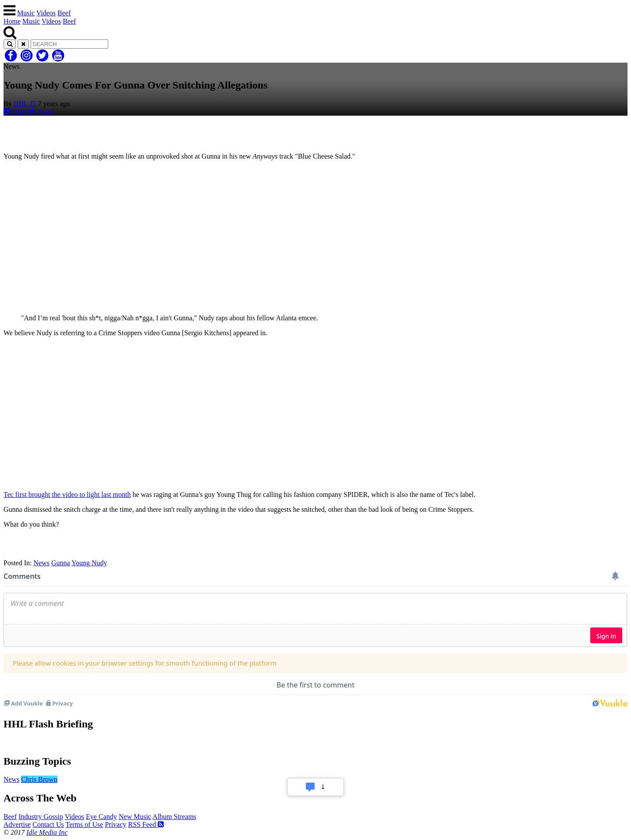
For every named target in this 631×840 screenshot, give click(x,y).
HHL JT (25, 104)
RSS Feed (146, 824)
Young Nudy (89, 563)
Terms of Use (84, 824)
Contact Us (48, 824)
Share (15, 112)
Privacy (115, 824)
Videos (46, 13)
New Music (135, 817)
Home (12, 21)
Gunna (61, 563)
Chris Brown (39, 779)
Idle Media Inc (47, 832)
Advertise (17, 824)
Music (26, 13)
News (41, 563)
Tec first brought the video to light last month (67, 494)
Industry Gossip (41, 817)
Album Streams (174, 817)
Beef (64, 13)
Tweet (42, 112)
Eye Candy (101, 817)
